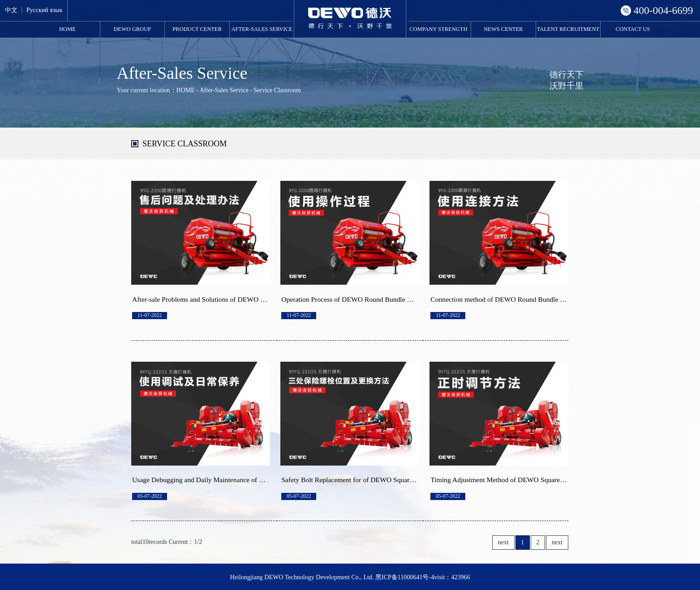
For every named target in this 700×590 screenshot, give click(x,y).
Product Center (197, 29)
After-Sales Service (262, 29)
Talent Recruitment (568, 29)
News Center (503, 29)
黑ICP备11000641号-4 (405, 577)
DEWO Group (132, 29)
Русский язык (45, 10)
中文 (11, 10)
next (503, 542)
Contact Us (633, 29)
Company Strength (438, 29)
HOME (67, 29)
